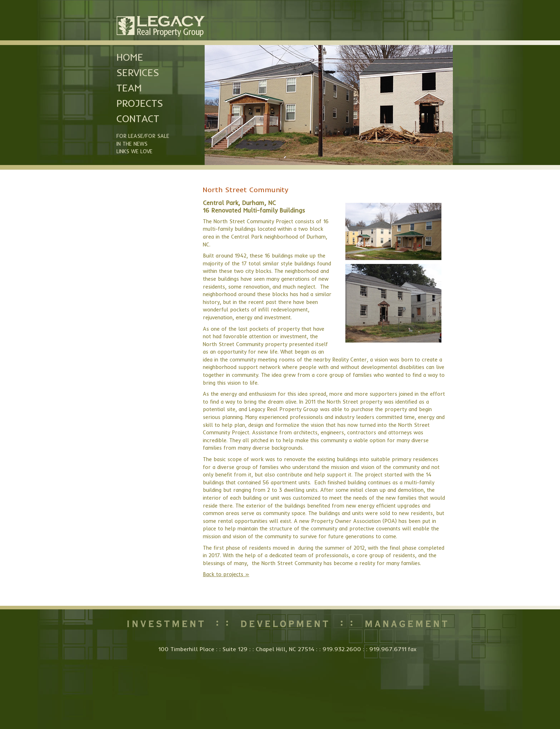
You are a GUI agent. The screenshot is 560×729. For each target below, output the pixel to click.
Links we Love (134, 151)
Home (130, 57)
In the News (132, 144)
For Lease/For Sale (143, 136)
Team (129, 88)
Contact (138, 119)
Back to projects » (226, 574)
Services (138, 73)
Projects (140, 103)
